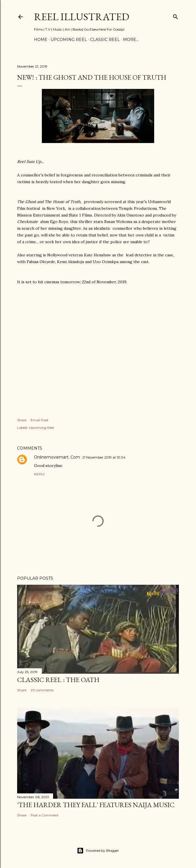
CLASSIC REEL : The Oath (58, 680)
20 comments (42, 690)
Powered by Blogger (98, 851)
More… (131, 40)
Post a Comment (45, 815)
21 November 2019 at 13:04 (104, 457)
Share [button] (22, 420)
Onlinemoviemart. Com (57, 457)
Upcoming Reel (41, 428)
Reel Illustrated (82, 17)
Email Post (39, 420)
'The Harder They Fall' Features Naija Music (96, 805)
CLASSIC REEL (105, 40)
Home (41, 40)
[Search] (176, 16)
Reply (39, 474)
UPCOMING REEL (69, 40)
